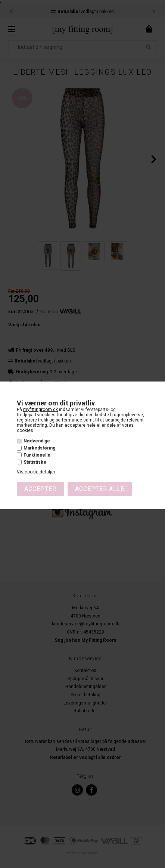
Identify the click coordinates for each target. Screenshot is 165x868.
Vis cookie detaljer (36, 472)
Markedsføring (39, 448)
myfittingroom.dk (41, 409)
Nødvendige (37, 441)
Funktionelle (37, 455)
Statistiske (35, 462)
